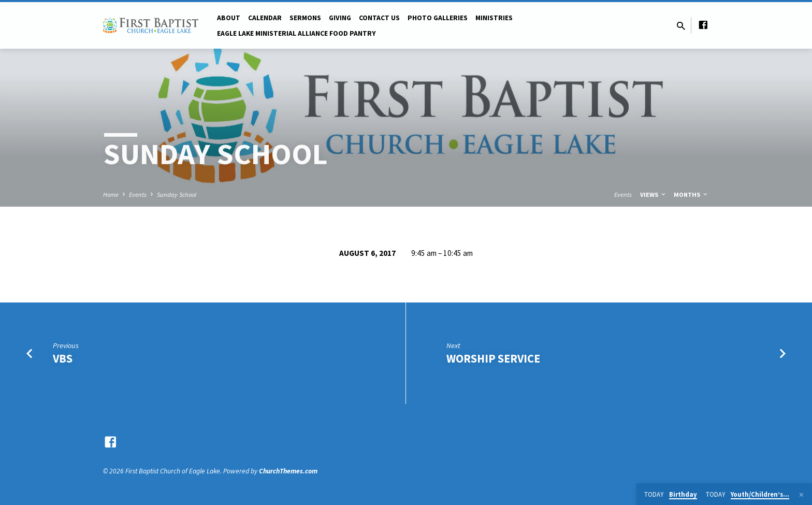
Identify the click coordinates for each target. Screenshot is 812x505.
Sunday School (177, 194)
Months (691, 194)
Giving (340, 18)
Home (111, 194)
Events (138, 194)
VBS (63, 358)
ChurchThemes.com (288, 471)
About (229, 18)
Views (654, 194)
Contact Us (379, 18)
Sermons (305, 18)
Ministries (494, 18)
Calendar (265, 18)
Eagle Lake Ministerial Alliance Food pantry (296, 33)
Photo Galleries (438, 18)
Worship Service (493, 358)
